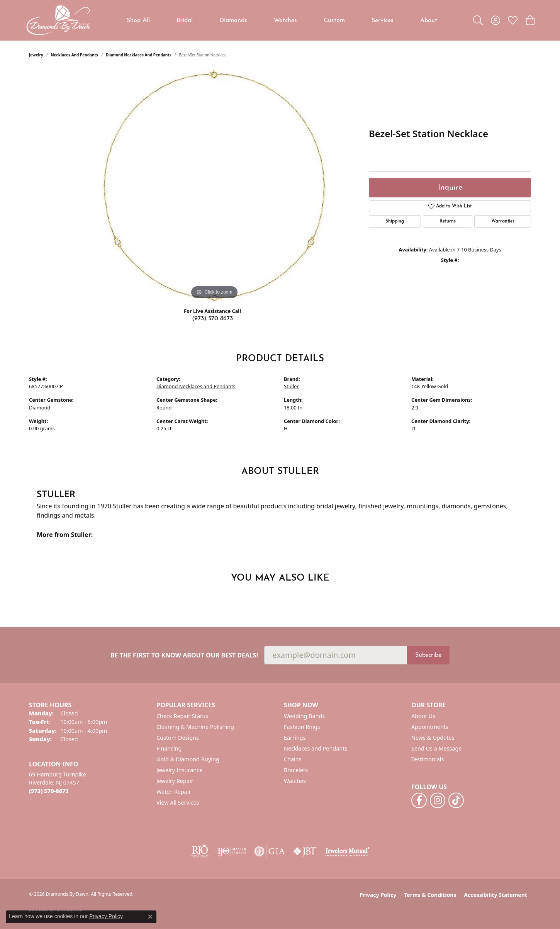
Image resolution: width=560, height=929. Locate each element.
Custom (334, 20)
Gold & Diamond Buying (188, 759)
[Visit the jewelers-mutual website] (347, 851)
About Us (423, 716)
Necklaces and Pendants (75, 55)
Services (383, 20)
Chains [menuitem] (293, 759)
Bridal (185, 20)
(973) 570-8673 (212, 319)
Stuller (291, 386)
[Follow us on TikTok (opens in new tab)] (456, 800)
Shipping (395, 221)
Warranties (503, 221)
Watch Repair (174, 792)
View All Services (178, 802)
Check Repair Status (182, 716)
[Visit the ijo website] (232, 851)
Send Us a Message (436, 748)
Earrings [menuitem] (295, 738)
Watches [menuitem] (295, 781)
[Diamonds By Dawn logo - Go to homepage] (58, 20)
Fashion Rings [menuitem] (302, 727)
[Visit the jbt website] (305, 851)
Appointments (430, 727)
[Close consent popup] (150, 917)
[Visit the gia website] (270, 851)
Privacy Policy (378, 895)
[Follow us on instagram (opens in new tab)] (438, 800)
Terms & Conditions (430, 895)
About (429, 20)
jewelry (36, 55)
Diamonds (233, 20)
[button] (478, 20)
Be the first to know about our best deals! (184, 655)
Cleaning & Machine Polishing (195, 727)
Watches (285, 20)
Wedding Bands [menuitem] (304, 716)
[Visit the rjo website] (200, 851)
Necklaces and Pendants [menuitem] (316, 748)
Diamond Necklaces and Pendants (139, 55)
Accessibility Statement (496, 895)
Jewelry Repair (175, 781)
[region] (214, 185)
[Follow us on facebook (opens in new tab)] (419, 800)
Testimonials (428, 759)
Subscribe (428, 655)
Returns (448, 221)
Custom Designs (178, 738)
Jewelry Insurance (179, 770)
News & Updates (433, 738)
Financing (169, 748)
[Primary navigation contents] (282, 20)
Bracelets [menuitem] (296, 770)
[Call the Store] (49, 791)
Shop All (138, 20)
